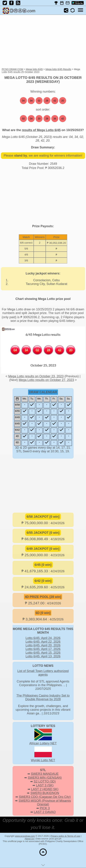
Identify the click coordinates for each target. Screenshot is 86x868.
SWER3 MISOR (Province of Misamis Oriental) (45, 803)
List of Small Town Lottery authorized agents (43, 673)
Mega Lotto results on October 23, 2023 (36, 376)
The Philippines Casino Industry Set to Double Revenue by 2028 (43, 697)
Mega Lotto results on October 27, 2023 (46, 380)
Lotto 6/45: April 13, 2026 (43, 656)
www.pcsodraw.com (25, 836)
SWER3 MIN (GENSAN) (45, 778)
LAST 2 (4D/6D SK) (45, 789)
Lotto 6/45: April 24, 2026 (43, 638)
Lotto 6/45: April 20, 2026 (43, 645)
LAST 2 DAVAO (45, 812)
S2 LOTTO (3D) (45, 782)
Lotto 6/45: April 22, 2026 (43, 642)
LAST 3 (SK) (45, 785)
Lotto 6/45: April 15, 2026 (43, 653)
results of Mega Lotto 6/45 (41, 130)
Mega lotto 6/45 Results (58, 69)
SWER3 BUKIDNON (45, 793)
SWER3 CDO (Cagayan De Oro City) (45, 797)
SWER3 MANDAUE (45, 774)
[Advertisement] (43, 41)
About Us (29, 839)
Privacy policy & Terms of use (65, 836)
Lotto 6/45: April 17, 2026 (43, 649)
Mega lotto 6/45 (34, 69)
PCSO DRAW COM (12, 69)
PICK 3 (45, 808)
